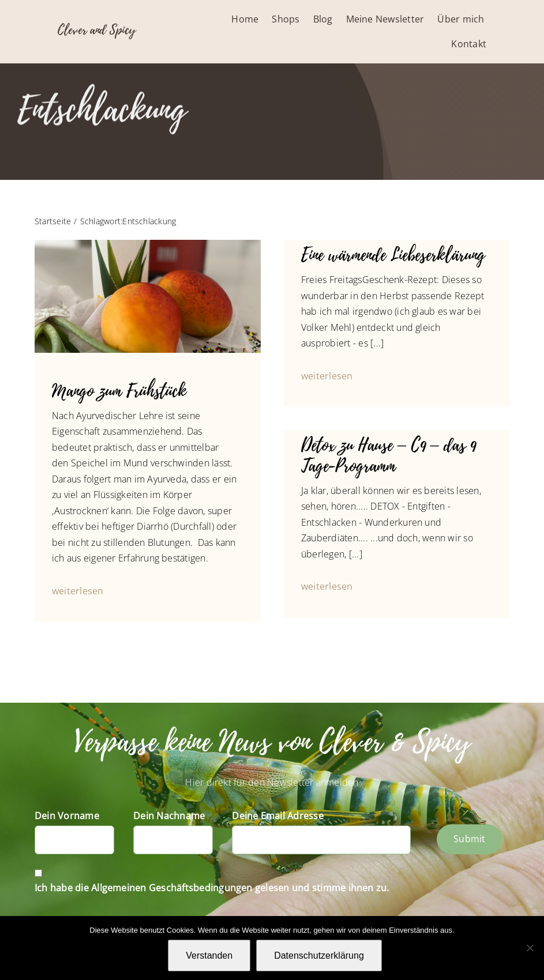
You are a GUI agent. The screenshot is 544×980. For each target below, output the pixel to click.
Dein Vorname (67, 816)
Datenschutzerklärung (319, 955)
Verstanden (209, 955)
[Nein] (530, 948)
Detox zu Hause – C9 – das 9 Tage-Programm (389, 456)
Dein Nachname (169, 816)
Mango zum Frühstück (119, 391)
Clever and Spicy (97, 30)
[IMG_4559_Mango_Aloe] (148, 244)
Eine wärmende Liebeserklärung (393, 255)
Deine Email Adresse (278, 816)
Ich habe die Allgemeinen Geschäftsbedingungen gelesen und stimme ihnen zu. (212, 888)
